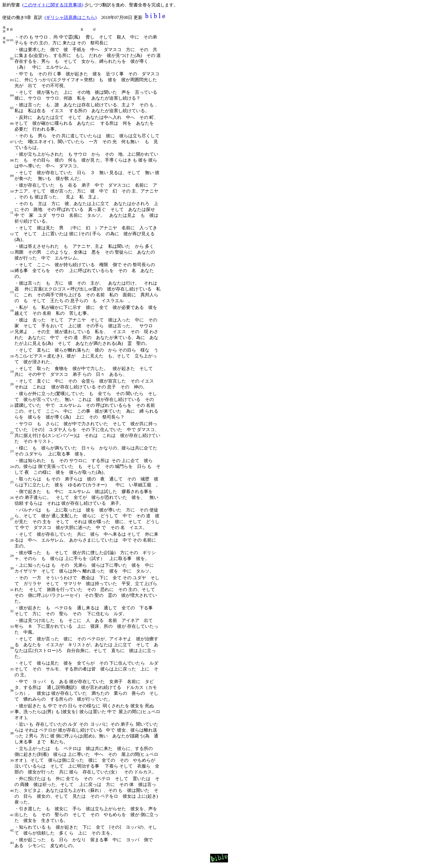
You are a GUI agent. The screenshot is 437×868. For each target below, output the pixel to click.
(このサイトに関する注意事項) (53, 5)
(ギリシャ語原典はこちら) (71, 17)
